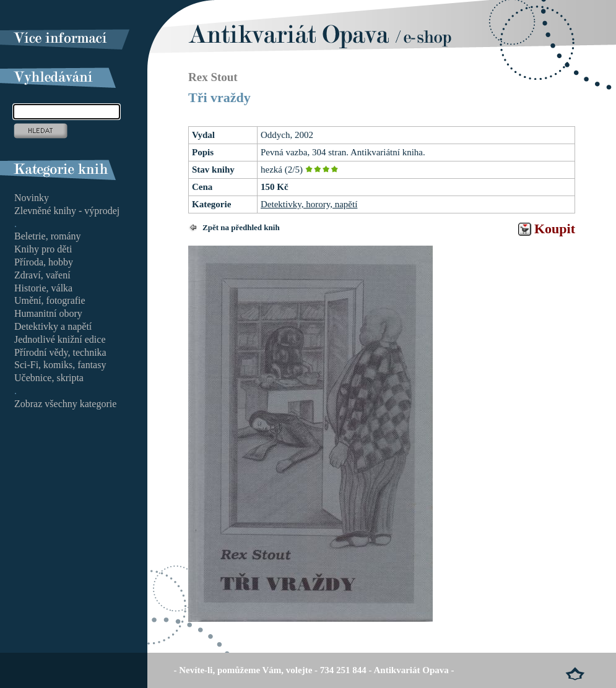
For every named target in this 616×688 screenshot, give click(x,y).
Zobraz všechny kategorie (65, 404)
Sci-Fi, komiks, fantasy (60, 365)
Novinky (32, 198)
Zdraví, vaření (42, 275)
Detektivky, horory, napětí (309, 204)
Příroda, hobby (44, 262)
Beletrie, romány (48, 236)
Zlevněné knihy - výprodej (67, 211)
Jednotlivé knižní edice (60, 339)
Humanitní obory (48, 313)
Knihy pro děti (43, 249)
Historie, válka (43, 288)
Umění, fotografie (50, 300)
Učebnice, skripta (49, 378)
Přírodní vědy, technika (60, 352)
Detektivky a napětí (53, 326)
